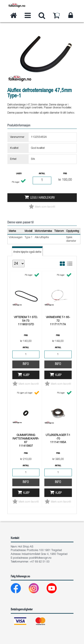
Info (26, 364)
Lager (19, 174)
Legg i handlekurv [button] (43, 198)
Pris (65, 174)
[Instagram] (37, 589)
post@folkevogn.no (40, 558)
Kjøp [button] (26, 375)
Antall (42, 174)
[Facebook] (19, 589)
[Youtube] (55, 589)
